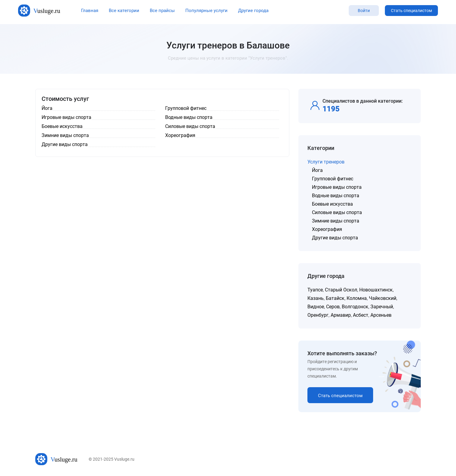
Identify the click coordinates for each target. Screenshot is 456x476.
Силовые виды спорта (337, 212)
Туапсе (315, 290)
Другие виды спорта (335, 238)
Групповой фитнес (333, 179)
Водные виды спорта (336, 196)
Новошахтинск (376, 290)
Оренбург (318, 315)
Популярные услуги (206, 11)
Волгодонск (355, 307)
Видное (316, 307)
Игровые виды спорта (337, 187)
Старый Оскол (341, 290)
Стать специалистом (411, 11)
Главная (90, 11)
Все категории (124, 11)
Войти (364, 11)
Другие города (253, 11)
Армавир (341, 315)
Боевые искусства (332, 204)
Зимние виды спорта (336, 221)
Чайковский (383, 298)
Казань (316, 298)
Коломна (357, 298)
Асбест (361, 315)
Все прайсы (162, 11)
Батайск (335, 298)
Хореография (327, 229)
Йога (317, 170)
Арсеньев (381, 315)
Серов (333, 307)
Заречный (382, 307)
